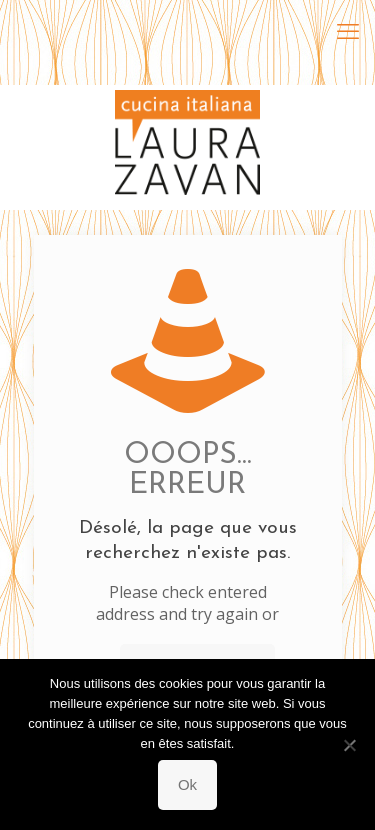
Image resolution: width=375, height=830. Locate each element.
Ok (187, 784)
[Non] (350, 745)
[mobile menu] (348, 30)
